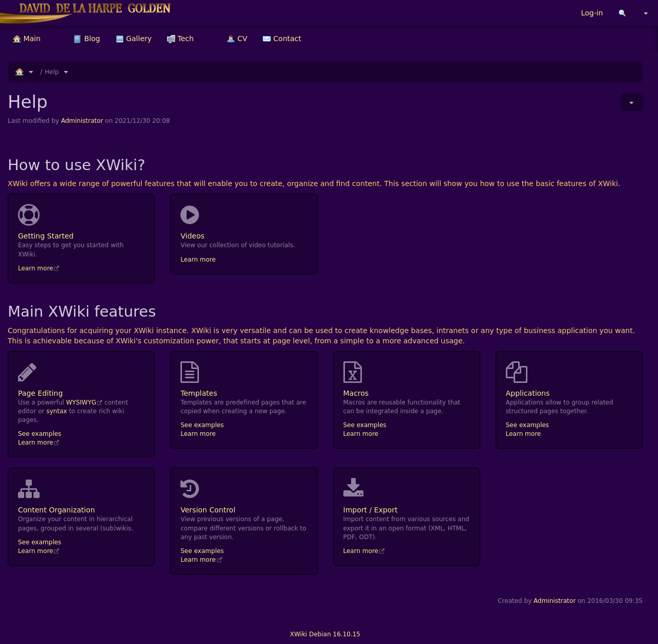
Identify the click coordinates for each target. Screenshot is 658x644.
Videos (244, 222)
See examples (40, 434)
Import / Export (407, 496)
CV (237, 39)
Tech (180, 39)
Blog (87, 39)
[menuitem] (27, 39)
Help (52, 72)
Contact (282, 39)
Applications (569, 379)
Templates (244, 379)
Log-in (592, 13)
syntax (57, 411)
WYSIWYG (81, 402)
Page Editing (81, 379)
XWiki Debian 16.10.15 (325, 634)
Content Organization (81, 496)
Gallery (134, 39)
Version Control (244, 496)
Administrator (82, 121)
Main (27, 39)
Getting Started (81, 222)
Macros (407, 379)
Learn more (35, 268)
